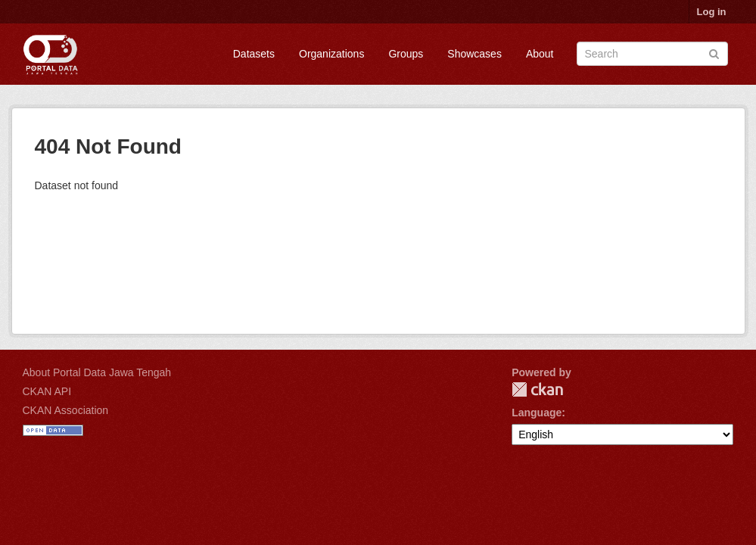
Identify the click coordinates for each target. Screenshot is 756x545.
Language (537, 413)
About (540, 54)
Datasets (254, 54)
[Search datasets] (652, 54)
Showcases (474, 54)
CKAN (537, 389)
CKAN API (47, 391)
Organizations (331, 54)
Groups (406, 54)
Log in (712, 12)
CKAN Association (66, 410)
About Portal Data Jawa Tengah (97, 372)
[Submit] (714, 53)
